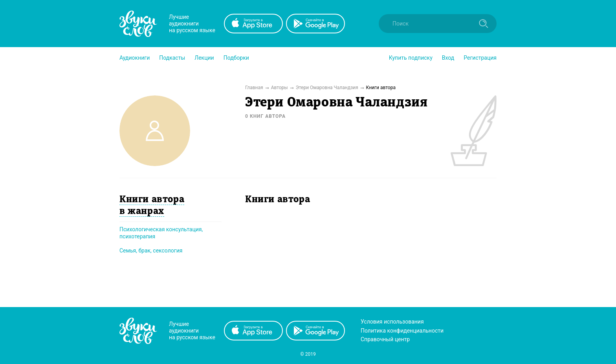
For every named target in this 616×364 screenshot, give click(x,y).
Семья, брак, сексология (151, 251)
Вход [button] (448, 58)
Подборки (236, 58)
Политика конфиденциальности (402, 331)
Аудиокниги (135, 58)
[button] (135, 58)
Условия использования (392, 322)
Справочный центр (385, 339)
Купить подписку (411, 58)
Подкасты (172, 58)
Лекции (204, 58)
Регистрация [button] (480, 58)
